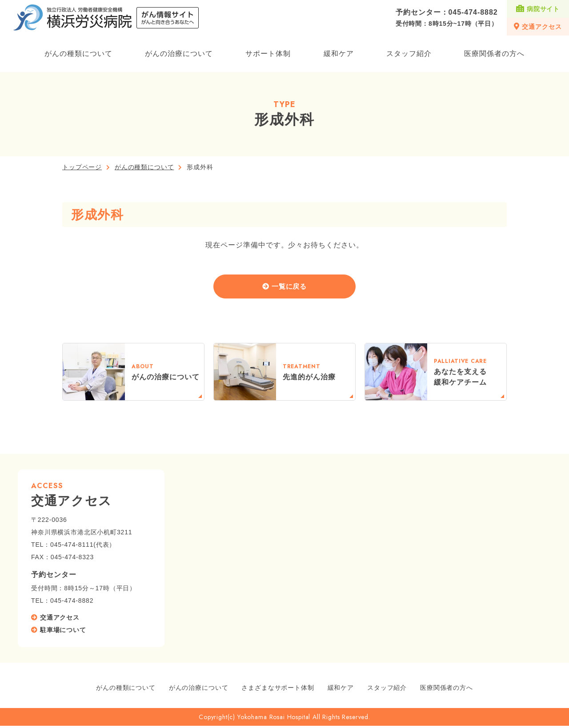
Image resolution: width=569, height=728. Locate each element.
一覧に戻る (290, 288)
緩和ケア (339, 54)
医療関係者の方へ (494, 54)
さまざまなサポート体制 (278, 690)
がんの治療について (179, 54)
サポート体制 (268, 54)
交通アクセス (538, 26)
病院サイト (538, 9)
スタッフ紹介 (409, 54)
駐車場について (63, 632)
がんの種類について (78, 54)
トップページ (82, 167)
